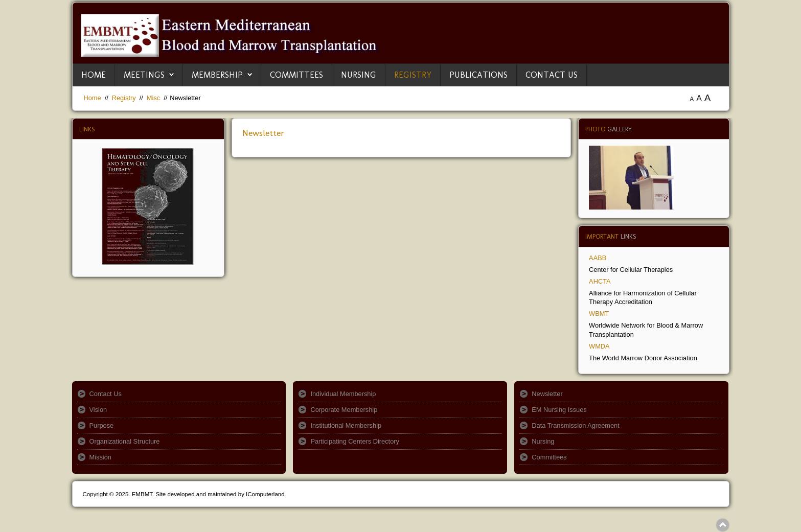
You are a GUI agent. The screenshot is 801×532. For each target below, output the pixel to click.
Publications (478, 75)
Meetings (144, 75)
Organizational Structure (125, 441)
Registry (413, 75)
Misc (153, 98)
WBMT (599, 314)
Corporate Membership (344, 410)
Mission (100, 457)
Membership (217, 75)
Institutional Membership (346, 425)
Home (94, 75)
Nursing (359, 75)
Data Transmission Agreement (575, 425)
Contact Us (552, 75)
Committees (296, 75)
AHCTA (600, 281)
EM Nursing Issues (559, 410)
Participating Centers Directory (355, 441)
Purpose (102, 425)
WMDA (599, 346)
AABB (598, 258)
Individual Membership (343, 394)
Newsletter (264, 133)
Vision (98, 410)
